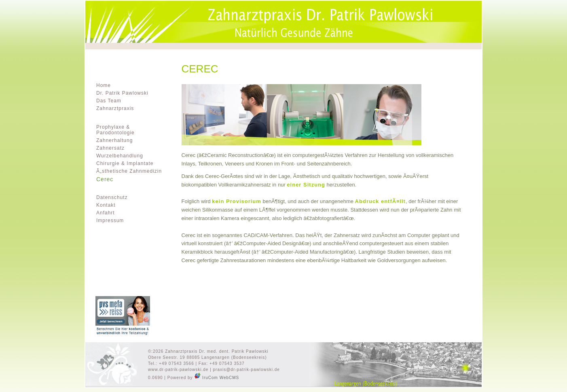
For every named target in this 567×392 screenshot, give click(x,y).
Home (104, 85)
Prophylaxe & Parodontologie (115, 130)
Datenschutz (112, 197)
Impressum (110, 220)
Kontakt (106, 205)
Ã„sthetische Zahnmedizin (129, 171)
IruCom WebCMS (217, 378)
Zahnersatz (110, 148)
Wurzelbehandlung (120, 156)
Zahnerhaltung (114, 140)
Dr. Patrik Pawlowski (122, 93)
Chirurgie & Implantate (125, 163)
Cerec (105, 179)
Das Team (109, 101)
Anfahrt (106, 213)
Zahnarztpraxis (115, 108)
